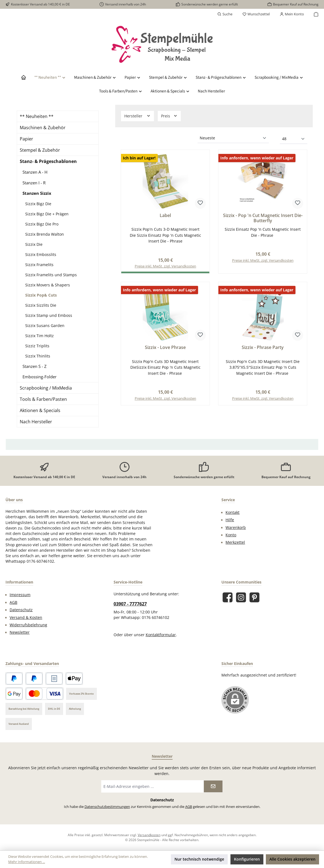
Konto (231, 535)
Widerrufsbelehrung (28, 625)
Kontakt (233, 512)
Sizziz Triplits (37, 346)
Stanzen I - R (34, 183)
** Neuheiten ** (37, 116)
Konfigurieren (247, 859)
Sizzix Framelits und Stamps (51, 275)
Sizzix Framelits (39, 265)
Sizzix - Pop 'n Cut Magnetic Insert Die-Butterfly (263, 218)
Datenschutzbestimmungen (107, 807)
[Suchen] (225, 14)
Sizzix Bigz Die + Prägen (47, 214)
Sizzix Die (34, 244)
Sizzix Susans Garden (45, 325)
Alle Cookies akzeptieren (292, 859)
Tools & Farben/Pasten (43, 399)
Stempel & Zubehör (40, 150)
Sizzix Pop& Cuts (41, 295)
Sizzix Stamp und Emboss (49, 315)
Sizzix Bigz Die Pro (42, 224)
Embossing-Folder (40, 377)
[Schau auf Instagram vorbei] (241, 597)
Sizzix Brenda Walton (45, 234)
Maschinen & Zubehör (43, 128)
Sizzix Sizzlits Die (41, 305)
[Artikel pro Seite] (294, 139)
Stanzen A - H (35, 172)
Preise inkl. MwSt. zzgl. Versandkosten (263, 261)
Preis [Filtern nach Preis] (169, 116)
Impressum (20, 595)
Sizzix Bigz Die (38, 204)
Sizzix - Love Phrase (165, 348)
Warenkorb (236, 528)
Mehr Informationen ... (27, 862)
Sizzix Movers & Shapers (48, 285)
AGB (13, 602)
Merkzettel (235, 542)
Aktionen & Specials (40, 410)
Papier (26, 139)
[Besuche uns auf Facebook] (228, 597)
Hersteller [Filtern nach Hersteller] (137, 116)
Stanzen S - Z (35, 366)
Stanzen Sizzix (37, 193)
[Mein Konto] (292, 14)
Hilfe (230, 520)
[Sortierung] (233, 138)
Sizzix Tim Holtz (40, 336)
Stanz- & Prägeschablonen (48, 161)
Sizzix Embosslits (41, 254)
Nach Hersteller (36, 422)
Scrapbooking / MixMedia (46, 388)
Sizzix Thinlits (38, 356)
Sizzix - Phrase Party (263, 348)
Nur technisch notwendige (199, 859)
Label (165, 216)
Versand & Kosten (26, 618)
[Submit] (213, 786)
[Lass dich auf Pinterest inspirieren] (254, 597)
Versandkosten (149, 835)
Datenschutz (21, 610)
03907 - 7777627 (130, 604)
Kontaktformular (161, 635)
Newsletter (20, 632)
